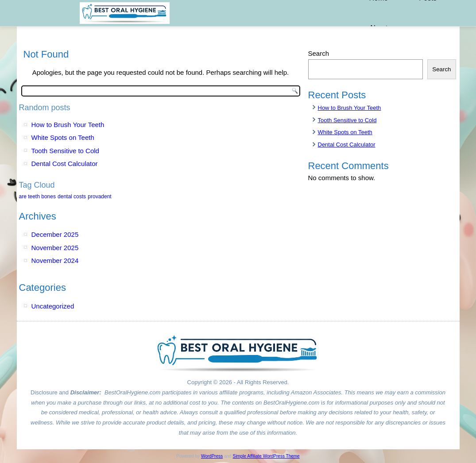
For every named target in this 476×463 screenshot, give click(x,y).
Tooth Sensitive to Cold (65, 151)
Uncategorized (53, 306)
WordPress (212, 456)
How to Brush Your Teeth (68, 125)
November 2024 (55, 260)
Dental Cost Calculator (65, 164)
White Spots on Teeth (63, 137)
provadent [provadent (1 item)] (99, 197)
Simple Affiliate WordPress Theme (266, 456)
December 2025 (55, 234)
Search (319, 53)
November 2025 (55, 248)
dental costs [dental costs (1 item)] (72, 197)
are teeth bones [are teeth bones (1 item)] (37, 197)
